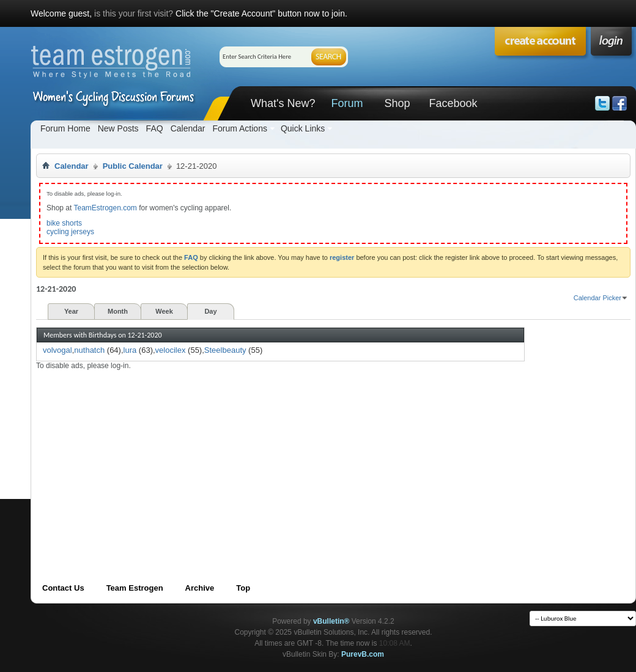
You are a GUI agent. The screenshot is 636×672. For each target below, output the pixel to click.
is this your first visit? (134, 13)
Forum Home (65, 128)
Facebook (453, 103)
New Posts (118, 128)
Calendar (188, 128)
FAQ (155, 128)
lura (130, 350)
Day (210, 311)
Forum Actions (239, 128)
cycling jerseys (70, 232)
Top (243, 588)
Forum (347, 103)
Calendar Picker (597, 298)
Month (118, 311)
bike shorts (64, 223)
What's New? (283, 103)
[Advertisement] (253, 456)
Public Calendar (133, 166)
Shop (397, 103)
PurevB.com (363, 654)
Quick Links (303, 128)
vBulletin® (331, 621)
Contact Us (63, 588)
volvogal (57, 350)
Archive (200, 588)
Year (71, 311)
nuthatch (89, 350)
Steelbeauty (225, 350)
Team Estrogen (135, 588)
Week (164, 311)
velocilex (171, 350)
